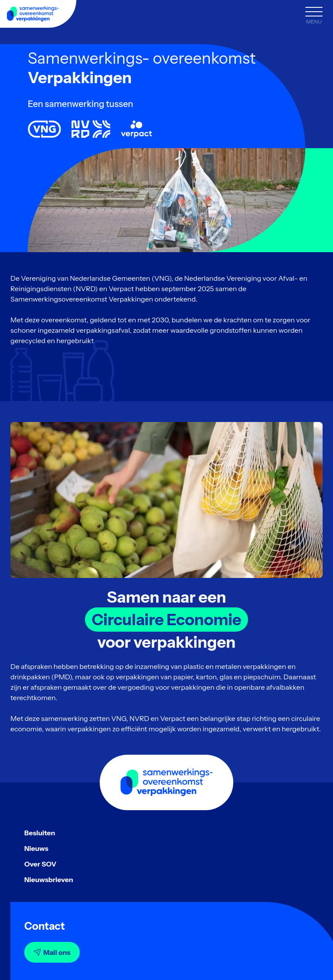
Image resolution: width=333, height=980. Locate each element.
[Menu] (314, 16)
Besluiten (40, 833)
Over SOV (40, 864)
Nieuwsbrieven (49, 879)
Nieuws (36, 848)
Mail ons (52, 952)
